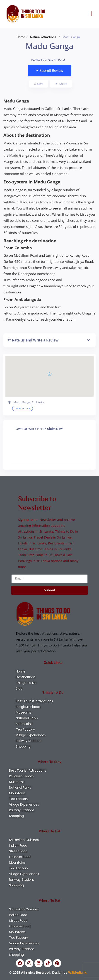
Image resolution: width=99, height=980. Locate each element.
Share (61, 84)
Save (39, 84)
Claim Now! (55, 429)
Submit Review (50, 71)
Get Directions (23, 408)
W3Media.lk (77, 972)
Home (21, 37)
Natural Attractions (43, 37)
